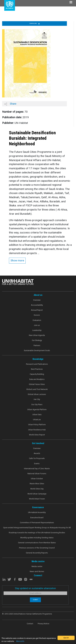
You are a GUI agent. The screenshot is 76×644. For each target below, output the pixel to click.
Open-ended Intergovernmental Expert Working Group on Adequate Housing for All (37, 528)
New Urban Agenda (37, 335)
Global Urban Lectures (37, 394)
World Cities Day (37, 489)
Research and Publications (37, 364)
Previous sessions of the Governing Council (37, 548)
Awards (37, 453)
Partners (37, 345)
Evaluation (37, 320)
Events (37, 464)
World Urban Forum (37, 499)
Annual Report (37, 310)
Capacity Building (37, 374)
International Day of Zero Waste (37, 469)
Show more (17, 260)
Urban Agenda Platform (37, 409)
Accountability (37, 305)
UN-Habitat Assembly (37, 512)
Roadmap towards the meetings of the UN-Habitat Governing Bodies (37, 533)
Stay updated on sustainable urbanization (35, 588)
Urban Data (37, 415)
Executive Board (37, 518)
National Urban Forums (37, 474)
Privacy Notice (43, 624)
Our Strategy (37, 340)
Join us (37, 325)
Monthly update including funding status (37, 538)
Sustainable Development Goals (37, 350)
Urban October (37, 479)
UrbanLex (37, 420)
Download (35, 23)
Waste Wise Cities (37, 484)
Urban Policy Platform (37, 425)
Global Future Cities (37, 384)
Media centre (37, 566)
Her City (37, 399)
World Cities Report (37, 435)
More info (20, 641)
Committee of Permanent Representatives (37, 523)
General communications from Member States (37, 543)
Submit (35, 600)
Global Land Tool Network (37, 389)
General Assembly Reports (37, 553)
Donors (37, 315)
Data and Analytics (37, 379)
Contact (30, 624)
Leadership (37, 330)
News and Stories (37, 571)
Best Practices (37, 369)
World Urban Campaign (37, 494)
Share (10, 104)
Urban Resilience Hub (37, 430)
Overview (37, 300)
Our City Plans (37, 404)
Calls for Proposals (37, 458)
